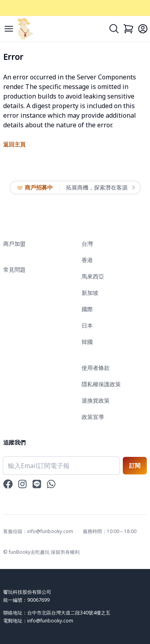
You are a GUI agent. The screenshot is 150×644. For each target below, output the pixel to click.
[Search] (114, 29)
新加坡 (90, 293)
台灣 (87, 244)
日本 (87, 325)
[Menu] (9, 29)
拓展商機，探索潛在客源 (100, 188)
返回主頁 (14, 144)
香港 (87, 260)
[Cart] (128, 29)
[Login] (143, 29)
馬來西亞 (93, 276)
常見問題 (14, 270)
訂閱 (135, 465)
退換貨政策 (96, 400)
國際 (87, 309)
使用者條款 (96, 368)
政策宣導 (93, 417)
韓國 (87, 342)
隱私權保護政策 (101, 384)
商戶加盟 (14, 244)
